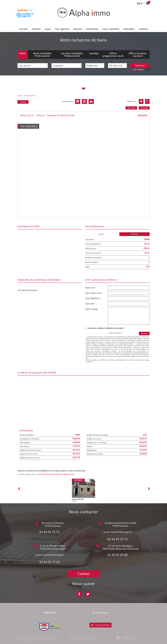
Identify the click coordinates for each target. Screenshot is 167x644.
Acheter (36, 29)
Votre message (92, 309)
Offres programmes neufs (113, 55)
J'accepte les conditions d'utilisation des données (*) (106, 328)
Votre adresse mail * (94, 293)
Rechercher (140, 66)
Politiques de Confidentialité (117, 360)
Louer (48, 29)
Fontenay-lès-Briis (30, 96)
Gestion (78, 29)
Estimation (92, 29)
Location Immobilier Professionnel (72, 55)
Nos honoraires (40, 638)
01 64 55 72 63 (50, 562)
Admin (52, 638)
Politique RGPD (31, 640)
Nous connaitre (111, 29)
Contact (143, 29)
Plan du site (21, 638)
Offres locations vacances (138, 55)
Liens (47, 638)
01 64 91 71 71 (50, 532)
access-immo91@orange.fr (117, 532)
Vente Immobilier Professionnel (42, 55)
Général (101, 234)
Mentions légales (30, 638)
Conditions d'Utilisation (136, 360)
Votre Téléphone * (93, 298)
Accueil (23, 29)
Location (94, 53)
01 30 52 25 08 (117, 555)
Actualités (129, 29)
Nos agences (62, 29)
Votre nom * (90, 288)
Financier (134, 234)
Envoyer (144, 333)
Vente (23, 53)
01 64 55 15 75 (117, 539)
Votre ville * (90, 304)
